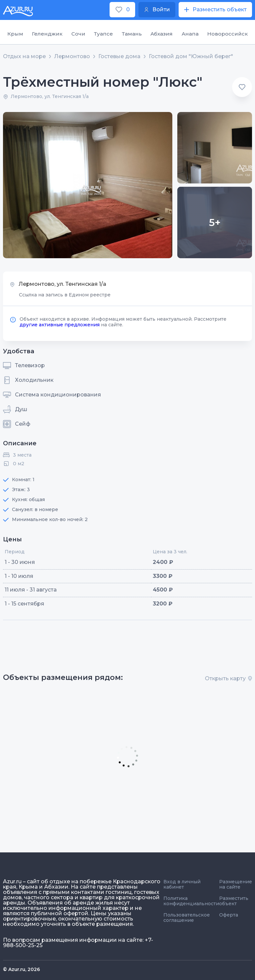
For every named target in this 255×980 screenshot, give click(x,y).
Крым (15, 34)
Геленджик (47, 34)
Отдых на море (24, 56)
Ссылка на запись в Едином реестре (65, 295)
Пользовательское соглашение (187, 918)
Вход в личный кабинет (182, 884)
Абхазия (162, 34)
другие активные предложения (60, 325)
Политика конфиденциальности (191, 901)
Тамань (132, 34)
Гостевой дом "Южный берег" (191, 56)
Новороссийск (227, 34)
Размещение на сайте (236, 884)
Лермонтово (72, 56)
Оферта (229, 915)
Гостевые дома (119, 56)
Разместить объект (234, 901)
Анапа (190, 34)
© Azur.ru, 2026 (21, 969)
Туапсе (103, 34)
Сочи (78, 34)
